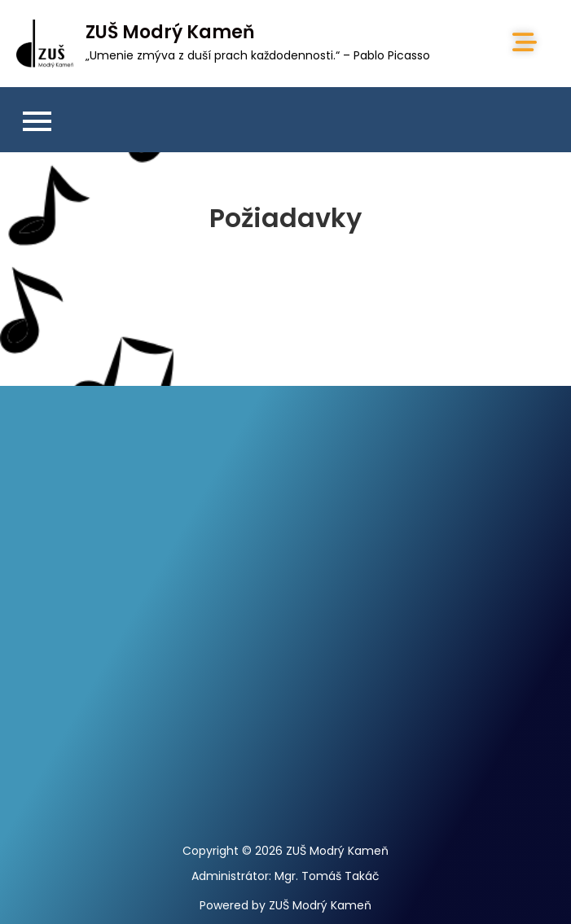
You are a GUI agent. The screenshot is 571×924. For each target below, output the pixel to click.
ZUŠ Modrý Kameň (170, 32)
